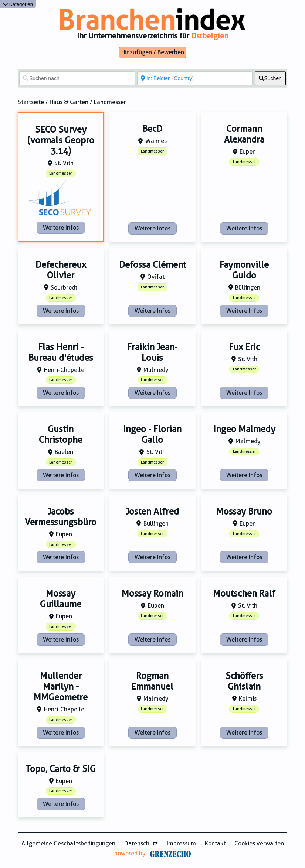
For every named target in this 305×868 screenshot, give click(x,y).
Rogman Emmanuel (152, 681)
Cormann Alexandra (244, 134)
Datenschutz (141, 843)
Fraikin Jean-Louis (152, 353)
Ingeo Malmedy (244, 429)
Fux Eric (244, 347)
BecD (152, 129)
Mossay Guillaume (61, 599)
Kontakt (215, 843)
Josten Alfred (152, 512)
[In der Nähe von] (195, 78)
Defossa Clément (152, 265)
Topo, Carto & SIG (61, 769)
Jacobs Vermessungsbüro (61, 517)
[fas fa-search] (270, 78)
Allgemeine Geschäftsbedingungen (68, 843)
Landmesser (61, 173)
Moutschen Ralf (244, 594)
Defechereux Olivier (61, 270)
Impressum (181, 843)
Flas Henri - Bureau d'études (61, 353)
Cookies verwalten (259, 843)
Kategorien (18, 4)
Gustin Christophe (61, 435)
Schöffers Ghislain (244, 681)
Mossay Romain (152, 594)
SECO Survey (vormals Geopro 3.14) (61, 140)
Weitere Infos (61, 228)
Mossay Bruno (244, 512)
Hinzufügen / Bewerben (153, 52)
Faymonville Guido (244, 270)
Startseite (31, 102)
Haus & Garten (69, 102)
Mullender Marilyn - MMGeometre (61, 687)
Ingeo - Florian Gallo (152, 435)
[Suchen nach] (77, 78)
